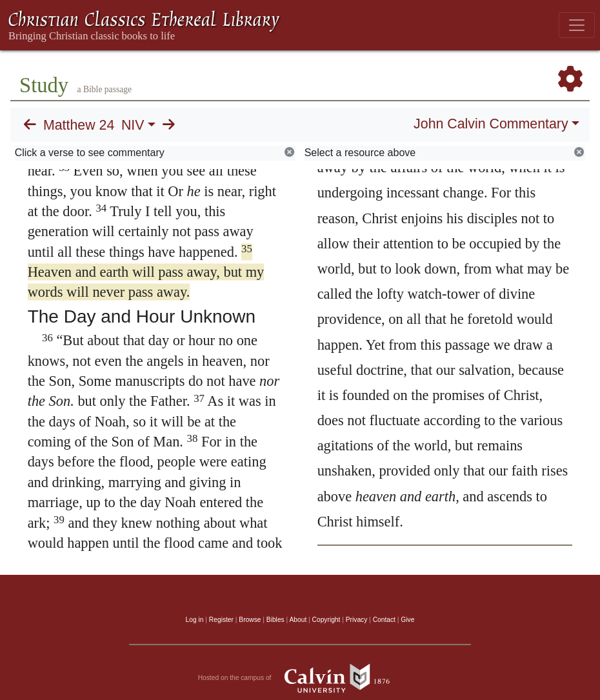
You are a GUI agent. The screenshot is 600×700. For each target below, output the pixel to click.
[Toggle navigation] (577, 25)
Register (221, 620)
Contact (384, 620)
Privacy (357, 620)
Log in (195, 620)
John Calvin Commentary (491, 124)
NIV (133, 125)
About (298, 620)
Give (407, 620)
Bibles (275, 620)
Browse (250, 620)
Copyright (326, 620)
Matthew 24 (79, 125)
